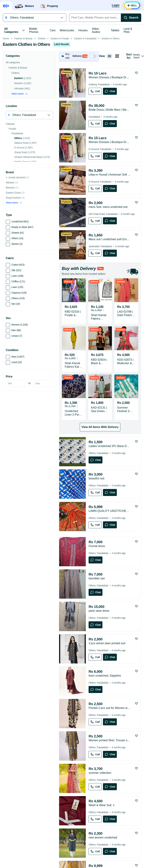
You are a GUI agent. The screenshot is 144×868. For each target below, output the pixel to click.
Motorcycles (67, 30)
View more (20, 143)
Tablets (115, 30)
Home (6, 88)
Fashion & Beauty (23, 88)
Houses (83, 30)
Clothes (42, 88)
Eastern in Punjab (60, 88)
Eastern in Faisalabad (85, 88)
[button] (79, 105)
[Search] (131, 18)
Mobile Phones (34, 30)
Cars (53, 30)
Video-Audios (96, 30)
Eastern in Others (110, 88)
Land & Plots (128, 30)
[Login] (116, 5)
